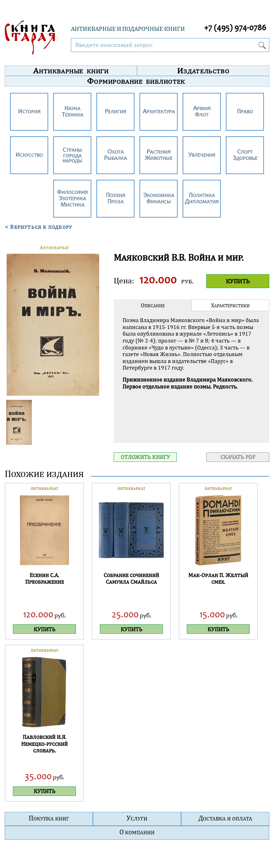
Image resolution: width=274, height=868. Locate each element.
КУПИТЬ (238, 281)
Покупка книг (49, 818)
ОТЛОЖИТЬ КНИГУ (145, 457)
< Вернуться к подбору (38, 227)
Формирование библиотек (136, 81)
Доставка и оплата (225, 818)
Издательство (203, 71)
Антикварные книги (71, 71)
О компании (137, 832)
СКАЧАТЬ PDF (238, 457)
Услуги (137, 818)
